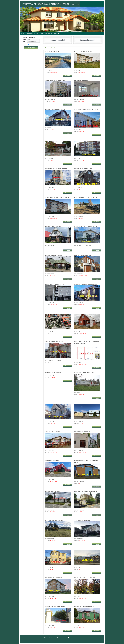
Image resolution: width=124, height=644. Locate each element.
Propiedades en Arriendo (32, 34)
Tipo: (24, 42)
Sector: (24, 40)
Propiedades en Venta (45, 34)
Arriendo (36, 45)
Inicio (23, 34)
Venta (31, 45)
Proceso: (24, 45)
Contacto (55, 34)
